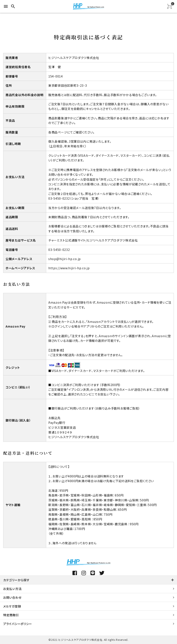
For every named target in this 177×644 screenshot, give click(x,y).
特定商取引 (11, 615)
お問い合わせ (12, 597)
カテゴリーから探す (16, 580)
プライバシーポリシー (18, 624)
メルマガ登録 (12, 606)
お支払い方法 (12, 589)
